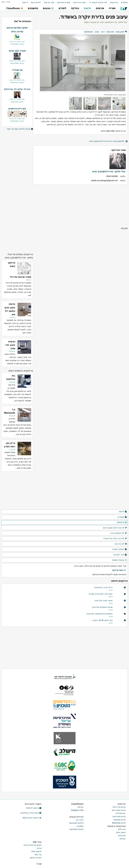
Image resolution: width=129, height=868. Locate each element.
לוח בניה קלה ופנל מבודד (115, 539)
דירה (103, 32)
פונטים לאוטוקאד (76, 829)
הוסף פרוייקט (119, 570)
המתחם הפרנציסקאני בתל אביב (100, 614)
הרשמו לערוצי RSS (32, 818)
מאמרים (124, 2)
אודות (39, 848)
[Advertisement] (80, 206)
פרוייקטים (114, 2)
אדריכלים (122, 829)
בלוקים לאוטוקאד (76, 823)
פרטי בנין (80, 820)
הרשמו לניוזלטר (34, 808)
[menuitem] (123, 3)
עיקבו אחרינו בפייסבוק (31, 813)
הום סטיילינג (121, 813)
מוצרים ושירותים (64, 2)
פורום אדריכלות (119, 807)
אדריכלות (110, 32)
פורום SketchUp (119, 823)
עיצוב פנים (120, 32)
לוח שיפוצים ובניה (118, 533)
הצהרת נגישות (36, 858)
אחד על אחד (49, 2)
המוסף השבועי (120, 549)
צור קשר (38, 854)
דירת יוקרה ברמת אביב (103, 587)
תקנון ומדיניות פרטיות (33, 845)
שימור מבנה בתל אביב (103, 600)
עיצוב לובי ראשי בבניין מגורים (101, 594)
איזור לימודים (120, 555)
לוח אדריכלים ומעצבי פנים (115, 528)
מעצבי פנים (121, 832)
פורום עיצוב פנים (119, 810)
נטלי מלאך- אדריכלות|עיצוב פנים (114, 22)
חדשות (123, 512)
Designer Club (77, 810)
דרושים (25, 2)
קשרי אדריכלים (79, 2)
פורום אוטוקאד (119, 820)
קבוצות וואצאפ (119, 560)
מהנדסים (122, 836)
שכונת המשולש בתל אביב (102, 607)
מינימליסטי (88, 32)
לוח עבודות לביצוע (99, 2)
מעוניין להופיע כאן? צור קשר (20, 129)
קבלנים (123, 839)
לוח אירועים (36, 2)
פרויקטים (122, 522)
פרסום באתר (36, 851)
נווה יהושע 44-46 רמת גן (102, 620)
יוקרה (97, 32)
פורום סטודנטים (119, 816)
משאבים (80, 826)
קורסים (81, 807)
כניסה (3, 2)
